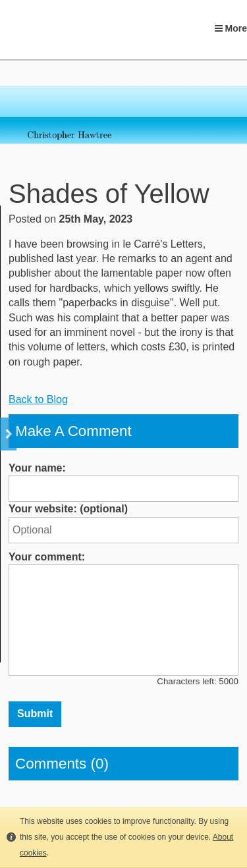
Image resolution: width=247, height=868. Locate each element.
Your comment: (47, 557)
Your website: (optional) (68, 509)
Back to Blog (38, 399)
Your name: (37, 468)
